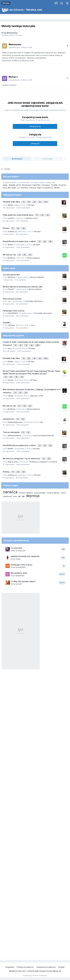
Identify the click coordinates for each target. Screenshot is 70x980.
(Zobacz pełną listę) (47, 182)
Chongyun (46, 185)
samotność (7, 496)
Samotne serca (32, 218)
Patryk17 (11, 289)
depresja (33, 496)
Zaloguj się (35, 143)
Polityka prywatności (25, 967)
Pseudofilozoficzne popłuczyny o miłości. (20, 241)
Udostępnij (17, 159)
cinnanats (62, 185)
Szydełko (7, 323)
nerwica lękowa (53, 493)
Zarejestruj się (35, 126)
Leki (41, 422)
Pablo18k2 (36, 185)
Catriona (32, 188)
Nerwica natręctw (37, 277)
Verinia (10, 380)
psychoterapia (40, 493)
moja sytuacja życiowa (12, 299)
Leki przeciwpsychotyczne (43, 435)
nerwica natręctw (26, 493)
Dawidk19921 (13, 313)
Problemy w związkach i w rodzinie (43, 462)
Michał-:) (13, 77)
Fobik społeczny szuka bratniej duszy (18, 215)
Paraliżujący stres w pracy (14, 311)
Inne (33, 325)
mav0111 (11, 218)
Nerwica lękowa (33, 258)
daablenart (20, 576)
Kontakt (61, 967)
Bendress (11, 258)
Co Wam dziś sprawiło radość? (23, 581)
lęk (19, 496)
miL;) (10, 348)
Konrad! (19, 584)
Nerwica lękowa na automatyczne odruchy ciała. (23, 287)
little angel (12, 188)
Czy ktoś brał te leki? (11, 275)
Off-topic (19, 35)
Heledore (24, 188)
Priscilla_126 (20, 551)
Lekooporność (9, 419)
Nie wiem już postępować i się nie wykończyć (22, 459)
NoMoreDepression (15, 422)
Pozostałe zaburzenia (34, 301)
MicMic (57, 188)
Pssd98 (54, 185)
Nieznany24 (27, 185)
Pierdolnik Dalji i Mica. (12, 202)
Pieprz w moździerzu (45, 188)
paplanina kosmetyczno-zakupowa (25, 556)
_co (18, 188)
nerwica (10, 492)
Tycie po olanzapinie (11, 432)
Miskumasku (12, 33)
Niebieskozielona (14, 435)
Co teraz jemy (16, 548)
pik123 (19, 185)
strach (63, 493)
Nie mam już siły (10, 255)
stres (15, 496)
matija (18, 559)
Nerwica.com (34, 10)
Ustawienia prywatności (46, 967)
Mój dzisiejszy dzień (19, 573)
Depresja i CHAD (37, 396)
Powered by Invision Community (35, 975)
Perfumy (6, 228)
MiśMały (12, 185)
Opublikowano (20, 47)
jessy (5, 188)
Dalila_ (5, 185)
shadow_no (12, 231)
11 (38, 345)
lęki (23, 496)
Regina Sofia (13, 462)
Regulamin (10, 967)
